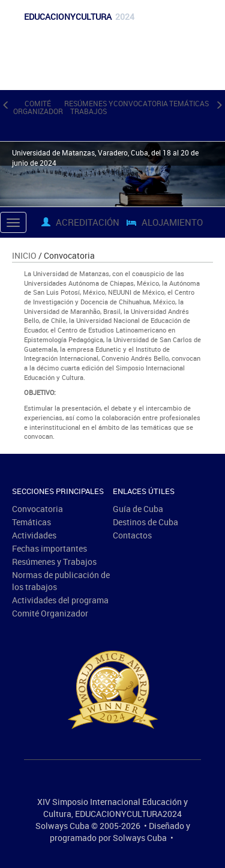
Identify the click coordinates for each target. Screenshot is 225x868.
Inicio (24, 255)
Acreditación (80, 222)
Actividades (34, 535)
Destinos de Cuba (145, 522)
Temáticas (189, 103)
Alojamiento (165, 222)
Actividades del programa (60, 600)
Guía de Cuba (138, 509)
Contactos (132, 535)
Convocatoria (141, 103)
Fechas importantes (49, 548)
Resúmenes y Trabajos (88, 107)
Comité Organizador (38, 107)
